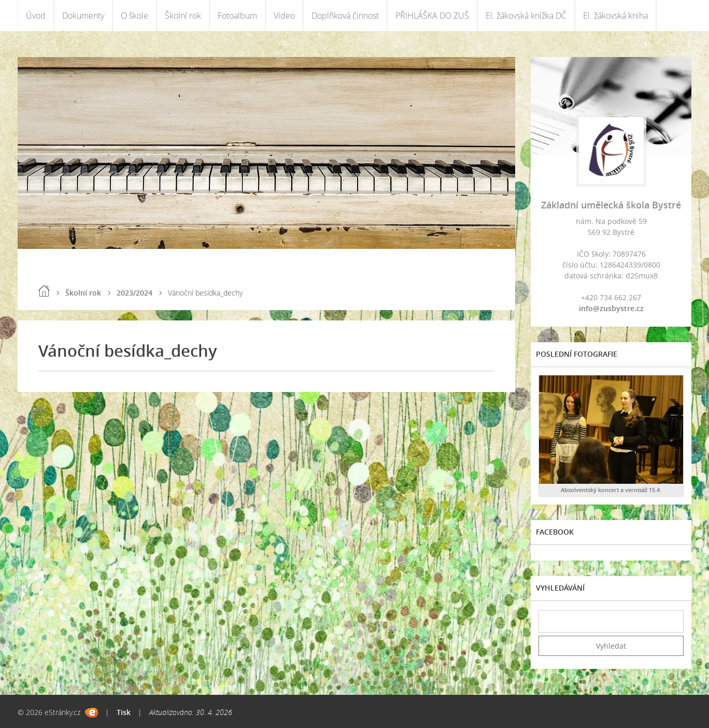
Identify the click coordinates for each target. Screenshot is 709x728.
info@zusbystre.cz (611, 308)
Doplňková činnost (345, 16)
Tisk (124, 712)
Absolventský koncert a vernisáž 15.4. (611, 490)
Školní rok (183, 16)
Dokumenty (83, 16)
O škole (134, 16)
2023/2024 (134, 293)
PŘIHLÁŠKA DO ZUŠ (432, 16)
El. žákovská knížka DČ (526, 16)
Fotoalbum (237, 16)
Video (284, 16)
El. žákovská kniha (615, 16)
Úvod (36, 16)
